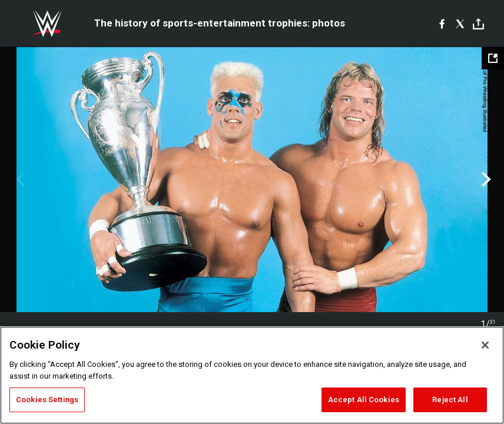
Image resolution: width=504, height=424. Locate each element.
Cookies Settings (47, 400)
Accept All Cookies (364, 400)
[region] (252, 375)
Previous (19, 180)
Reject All (450, 400)
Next (485, 180)
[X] (460, 24)
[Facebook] (442, 24)
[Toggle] (478, 24)
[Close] (485, 345)
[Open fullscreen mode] (493, 58)
